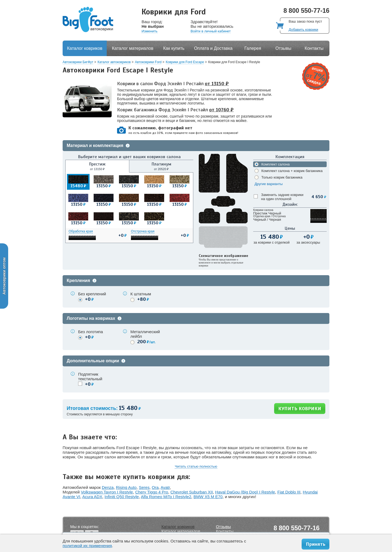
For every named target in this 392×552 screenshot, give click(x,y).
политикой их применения (87, 546)
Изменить (150, 31)
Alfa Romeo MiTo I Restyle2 (166, 497)
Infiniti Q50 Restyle (122, 497)
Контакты (314, 48)
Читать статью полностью (196, 466)
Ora (155, 487)
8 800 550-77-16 (306, 11)
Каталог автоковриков (114, 62)
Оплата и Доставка (213, 48)
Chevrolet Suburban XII (192, 492)
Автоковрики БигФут (78, 62)
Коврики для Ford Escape (185, 62)
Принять (316, 544)
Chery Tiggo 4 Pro (152, 492)
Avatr (165, 487)
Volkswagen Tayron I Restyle (107, 492)
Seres (144, 487)
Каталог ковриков (85, 48)
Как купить (174, 48)
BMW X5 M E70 (208, 497)
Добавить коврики (303, 30)
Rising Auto (126, 487)
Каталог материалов (133, 48)
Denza (108, 487)
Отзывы (284, 48)
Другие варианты (269, 184)
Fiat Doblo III (289, 492)
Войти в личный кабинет (211, 31)
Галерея (253, 48)
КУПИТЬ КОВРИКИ (300, 409)
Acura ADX (92, 497)
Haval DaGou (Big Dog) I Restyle (245, 492)
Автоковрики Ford (148, 62)
